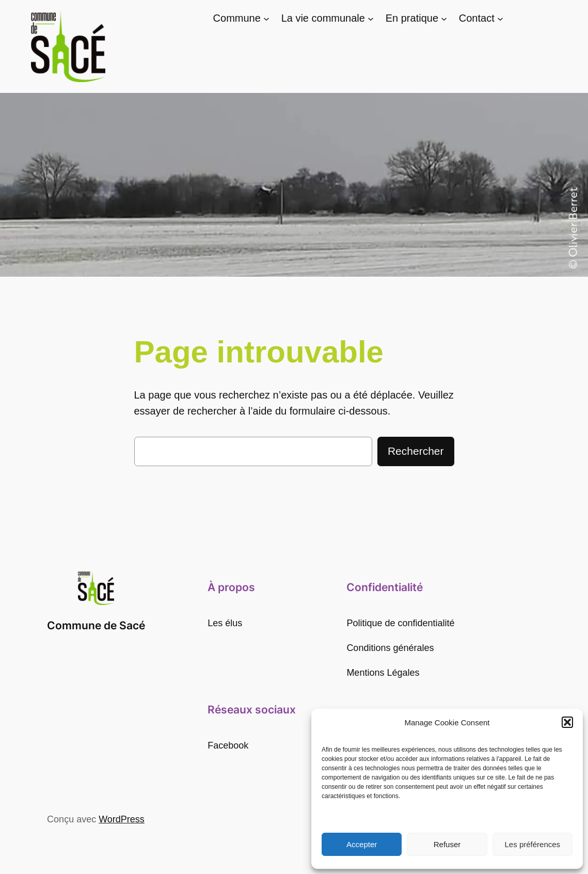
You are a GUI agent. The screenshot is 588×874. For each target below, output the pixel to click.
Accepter (362, 844)
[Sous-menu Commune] (266, 19)
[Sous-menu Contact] (500, 19)
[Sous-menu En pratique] (444, 19)
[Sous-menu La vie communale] (371, 19)
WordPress (122, 819)
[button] (567, 722)
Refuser (447, 844)
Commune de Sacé (96, 625)
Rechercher (416, 451)
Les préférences (533, 844)
